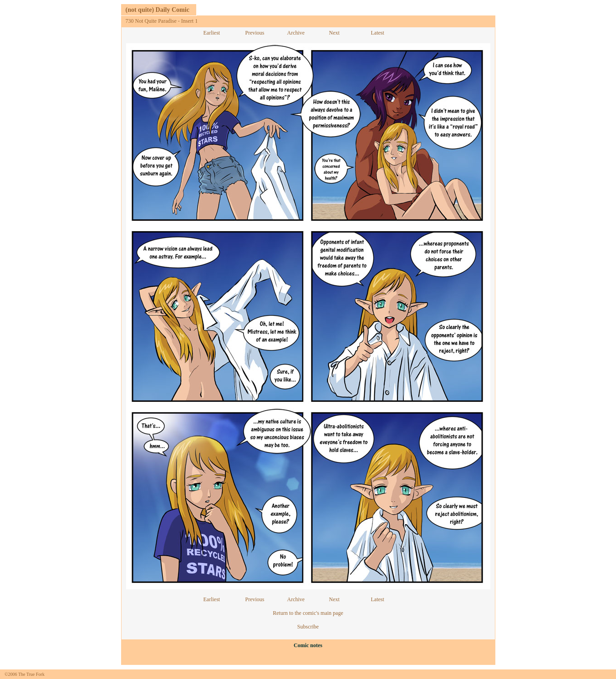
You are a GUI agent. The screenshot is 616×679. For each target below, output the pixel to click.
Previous (255, 33)
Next (334, 33)
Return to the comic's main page (308, 613)
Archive (296, 33)
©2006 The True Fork (25, 674)
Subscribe (308, 627)
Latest (378, 33)
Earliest (212, 33)
